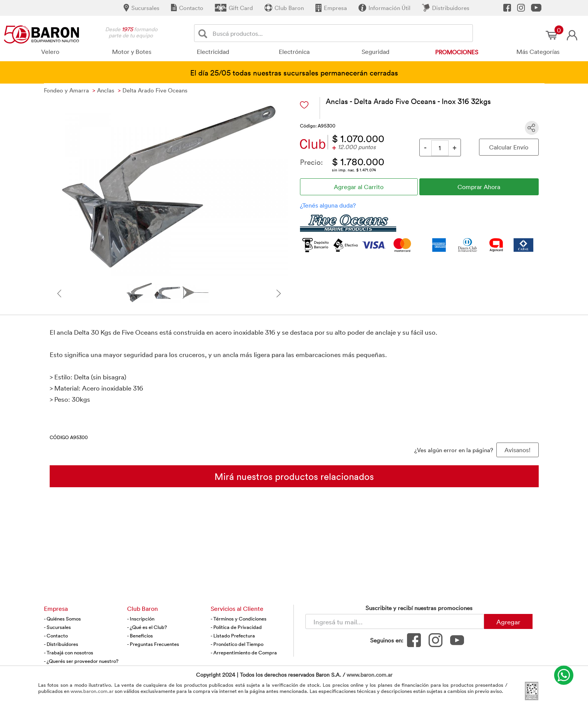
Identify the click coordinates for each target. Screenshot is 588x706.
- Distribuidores (61, 644)
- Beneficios (140, 636)
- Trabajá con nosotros (69, 652)
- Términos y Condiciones (239, 619)
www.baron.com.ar (369, 675)
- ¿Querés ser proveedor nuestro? (81, 661)
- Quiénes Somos (62, 619)
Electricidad (213, 52)
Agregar (508, 622)
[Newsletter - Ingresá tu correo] (395, 621)
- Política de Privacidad (236, 627)
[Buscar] (204, 33)
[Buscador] (341, 33)
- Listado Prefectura (233, 636)
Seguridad (375, 52)
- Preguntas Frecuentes (153, 644)
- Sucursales (57, 627)
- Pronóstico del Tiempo (237, 644)
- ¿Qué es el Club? (147, 627)
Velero (50, 52)
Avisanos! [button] (518, 450)
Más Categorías (538, 52)
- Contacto (56, 636)
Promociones (457, 52)
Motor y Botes (132, 52)
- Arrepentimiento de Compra (244, 652)
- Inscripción (141, 619)
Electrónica (294, 52)
